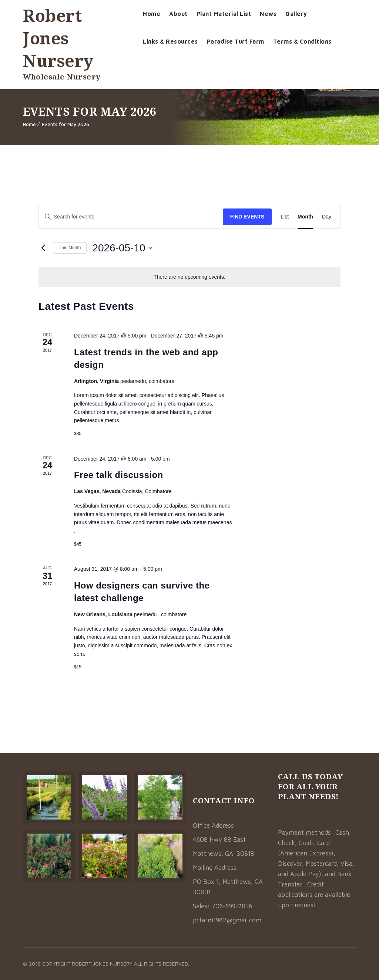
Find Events (247, 217)
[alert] (189, 277)
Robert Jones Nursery (58, 38)
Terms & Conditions (302, 41)
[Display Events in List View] (285, 217)
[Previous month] (43, 248)
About (178, 14)
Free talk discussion (119, 475)
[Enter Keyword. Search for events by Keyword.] (131, 217)
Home (152, 14)
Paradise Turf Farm (236, 41)
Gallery (296, 14)
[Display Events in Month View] (305, 217)
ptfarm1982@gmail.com (227, 920)
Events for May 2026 (66, 124)
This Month (70, 248)
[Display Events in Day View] (327, 217)
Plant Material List (224, 14)
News (268, 14)
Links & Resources (170, 41)
